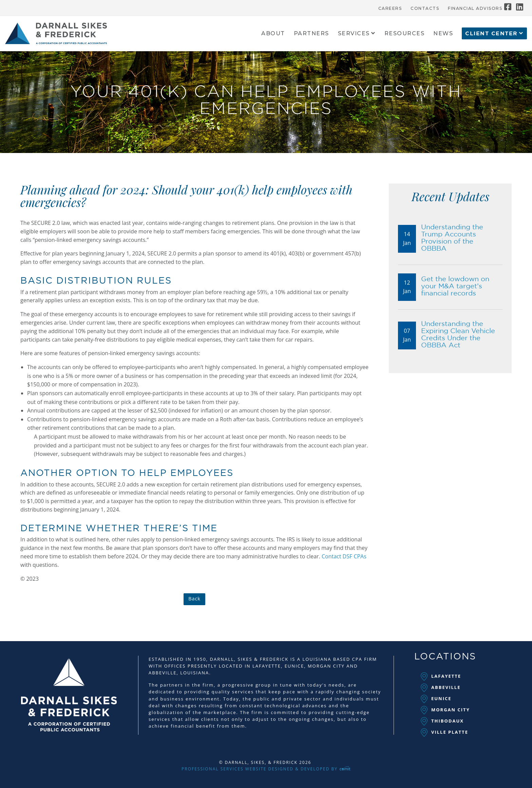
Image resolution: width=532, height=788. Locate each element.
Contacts (425, 8)
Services (354, 34)
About (273, 34)
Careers (390, 8)
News (443, 34)
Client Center (491, 34)
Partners (311, 34)
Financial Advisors (475, 8)
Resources (405, 34)
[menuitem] (390, 7)
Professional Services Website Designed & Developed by (266, 769)
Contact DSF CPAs (344, 556)
